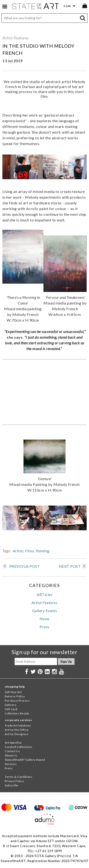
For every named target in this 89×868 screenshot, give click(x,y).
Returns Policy (15, 696)
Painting (43, 551)
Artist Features (16, 38)
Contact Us (12, 751)
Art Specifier (13, 743)
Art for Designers (17, 734)
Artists (18, 551)
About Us (11, 755)
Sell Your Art (13, 692)
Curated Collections (19, 747)
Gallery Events (45, 611)
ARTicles (44, 594)
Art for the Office (17, 730)
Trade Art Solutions (18, 725)
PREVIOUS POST (21, 566)
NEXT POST (73, 566)
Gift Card (11, 709)
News (45, 619)
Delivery (11, 705)
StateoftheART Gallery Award (25, 760)
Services (11, 764)
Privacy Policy (14, 781)
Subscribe (12, 785)
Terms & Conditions (19, 777)
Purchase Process (17, 701)
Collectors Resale (17, 713)
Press (44, 627)
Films (30, 551)
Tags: (6, 551)
